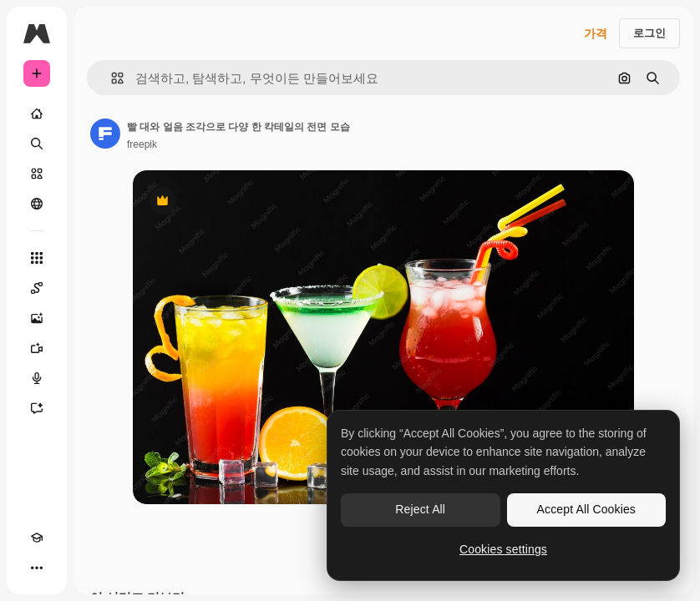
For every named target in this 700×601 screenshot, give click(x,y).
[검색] (37, 144)
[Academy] (37, 538)
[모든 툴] (37, 258)
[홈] (37, 114)
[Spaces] (37, 288)
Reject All (420, 509)
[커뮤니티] (37, 204)
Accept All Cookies (586, 509)
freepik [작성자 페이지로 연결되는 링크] (142, 144)
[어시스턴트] (37, 408)
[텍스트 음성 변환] (37, 378)
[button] (111, 78)
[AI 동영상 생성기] (37, 348)
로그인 (649, 33)
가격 (596, 33)
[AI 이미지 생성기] (37, 318)
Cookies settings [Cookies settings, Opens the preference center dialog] (503, 549)
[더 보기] (37, 568)
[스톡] (37, 174)
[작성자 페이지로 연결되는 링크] (105, 134)
